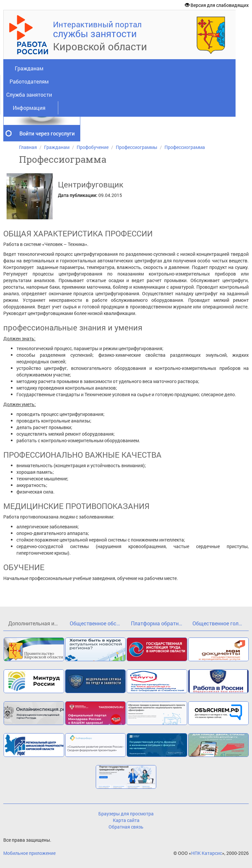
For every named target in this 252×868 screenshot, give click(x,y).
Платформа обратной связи (159, 623)
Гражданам (29, 68)
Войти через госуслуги (47, 133)
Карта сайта (126, 820)
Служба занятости (29, 95)
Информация (29, 108)
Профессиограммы (137, 147)
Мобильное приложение (29, 853)
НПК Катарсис (207, 853)
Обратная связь (126, 827)
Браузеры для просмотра (126, 814)
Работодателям (29, 81)
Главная (28, 147)
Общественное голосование (221, 623)
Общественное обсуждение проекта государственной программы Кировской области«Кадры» (98, 623)
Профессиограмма (185, 147)
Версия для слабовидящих (217, 5)
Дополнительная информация (37, 623)
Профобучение (93, 147)
